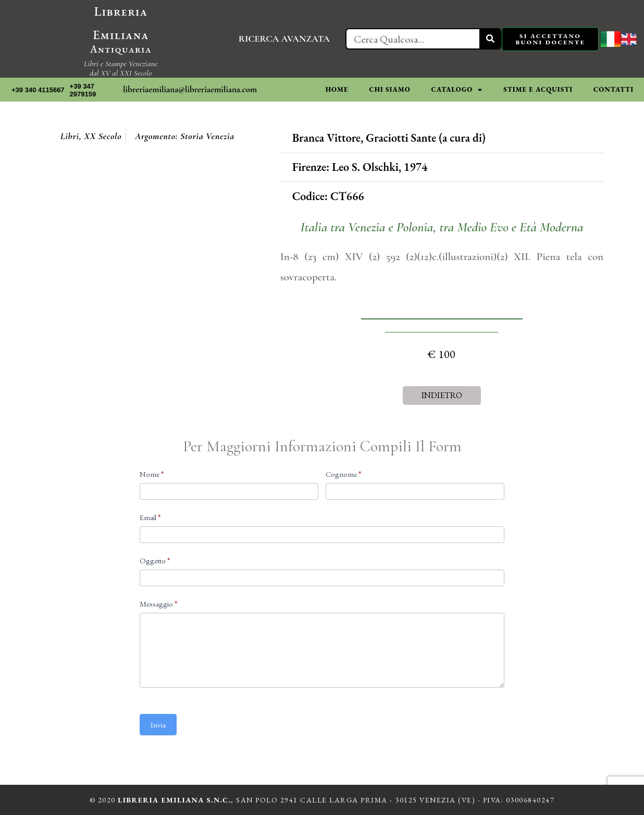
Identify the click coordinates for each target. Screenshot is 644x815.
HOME (337, 89)
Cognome (343, 474)
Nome (152, 474)
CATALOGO (457, 90)
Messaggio (158, 604)
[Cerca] (490, 39)
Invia (158, 725)
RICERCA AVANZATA (284, 39)
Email (150, 517)
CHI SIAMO (389, 89)
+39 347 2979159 (83, 90)
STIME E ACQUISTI (538, 89)
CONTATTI (614, 89)
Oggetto (155, 560)
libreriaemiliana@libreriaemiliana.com (190, 89)
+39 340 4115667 (38, 90)
